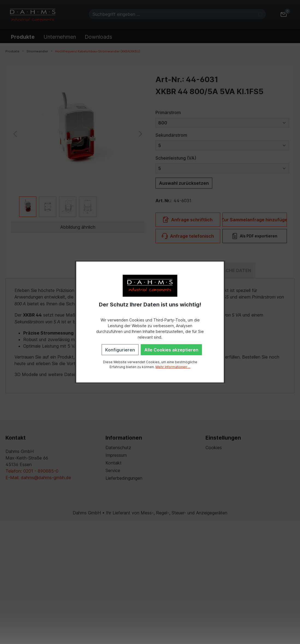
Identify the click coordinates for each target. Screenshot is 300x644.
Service (113, 470)
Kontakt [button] (16, 438)
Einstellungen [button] (223, 438)
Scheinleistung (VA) (176, 158)
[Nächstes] (140, 133)
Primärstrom (168, 112)
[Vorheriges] (15, 133)
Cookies (214, 448)
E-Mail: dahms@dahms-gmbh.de (38, 478)
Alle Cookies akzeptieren (171, 350)
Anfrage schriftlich (188, 220)
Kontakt (114, 463)
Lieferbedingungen (124, 478)
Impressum (116, 455)
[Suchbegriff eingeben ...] (171, 14)
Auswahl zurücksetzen (184, 183)
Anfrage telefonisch (188, 236)
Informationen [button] (124, 438)
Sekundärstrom (171, 135)
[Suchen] (260, 14)
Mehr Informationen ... (173, 367)
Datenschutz (118, 448)
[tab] (229, 270)
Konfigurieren (120, 350)
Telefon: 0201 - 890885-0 (32, 471)
